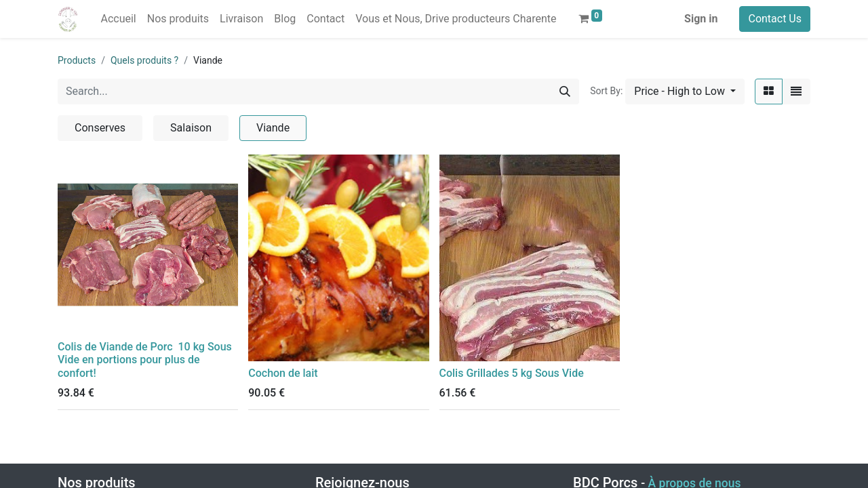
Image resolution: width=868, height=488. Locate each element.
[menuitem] (118, 19)
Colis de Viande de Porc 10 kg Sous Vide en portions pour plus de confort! (145, 360)
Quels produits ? (144, 60)
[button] (685, 91)
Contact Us (775, 19)
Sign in (701, 19)
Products (77, 60)
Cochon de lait (283, 373)
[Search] (565, 91)
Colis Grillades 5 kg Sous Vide (512, 373)
